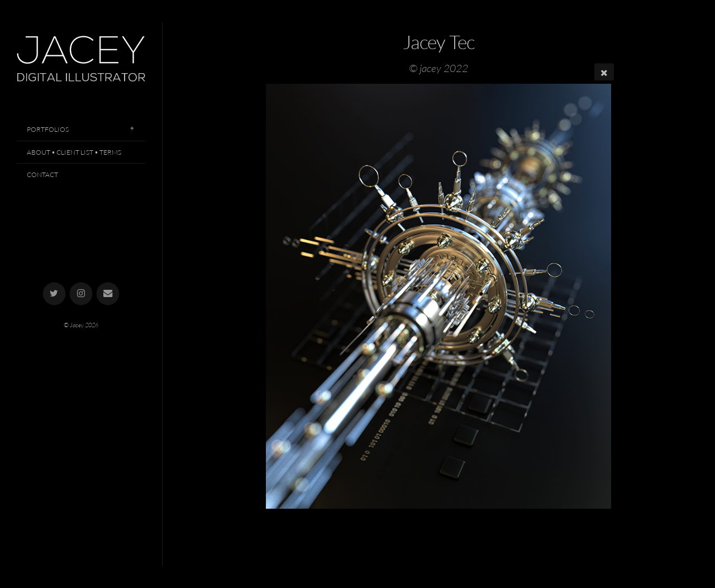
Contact (42, 175)
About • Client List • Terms (74, 152)
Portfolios (48, 129)
